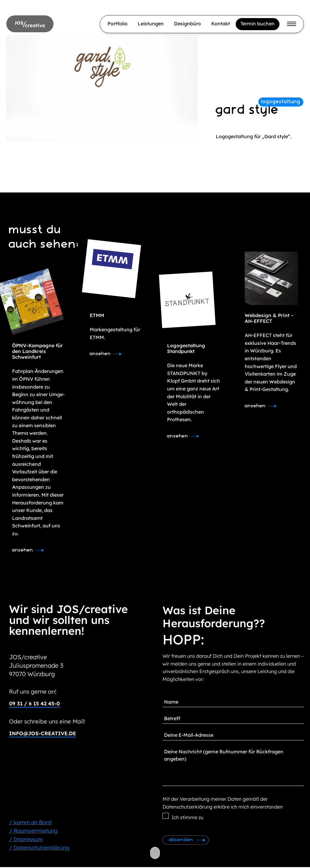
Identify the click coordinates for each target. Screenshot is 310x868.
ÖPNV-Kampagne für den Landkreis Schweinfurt (37, 351)
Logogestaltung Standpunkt (186, 348)
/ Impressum (26, 840)
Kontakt (221, 24)
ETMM (97, 315)
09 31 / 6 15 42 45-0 (37, 704)
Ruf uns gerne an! (34, 692)
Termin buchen (258, 24)
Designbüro (187, 24)
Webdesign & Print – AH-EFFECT (269, 318)
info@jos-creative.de (44, 734)
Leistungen (151, 24)
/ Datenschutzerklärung (39, 849)
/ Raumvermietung (33, 832)
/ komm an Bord (30, 823)
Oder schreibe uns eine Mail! (49, 722)
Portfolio (118, 24)
